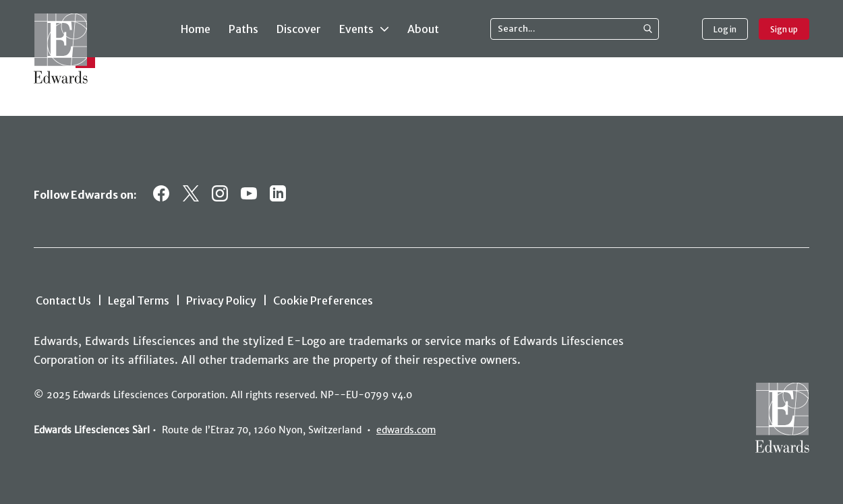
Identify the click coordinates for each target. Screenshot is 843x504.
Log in (725, 29)
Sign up (784, 29)
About (423, 29)
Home (196, 29)
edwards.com (406, 430)
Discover (299, 29)
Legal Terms (139, 301)
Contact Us (63, 301)
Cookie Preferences (323, 301)
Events (364, 28)
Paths (243, 29)
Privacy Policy (221, 301)
